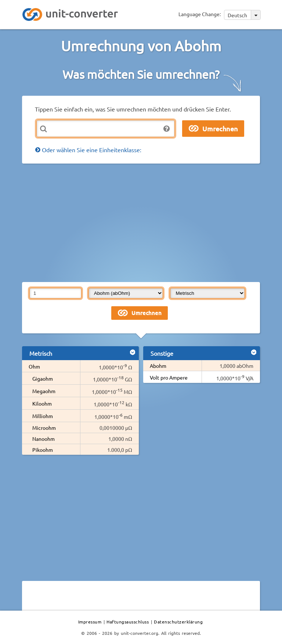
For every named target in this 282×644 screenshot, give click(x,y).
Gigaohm (43, 378)
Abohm (158, 366)
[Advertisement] (152, 222)
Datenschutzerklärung (178, 622)
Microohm (44, 428)
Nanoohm (44, 439)
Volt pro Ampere (169, 377)
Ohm (34, 366)
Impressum (90, 622)
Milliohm (43, 416)
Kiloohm (42, 403)
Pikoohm (43, 450)
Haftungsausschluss (128, 622)
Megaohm (44, 391)
